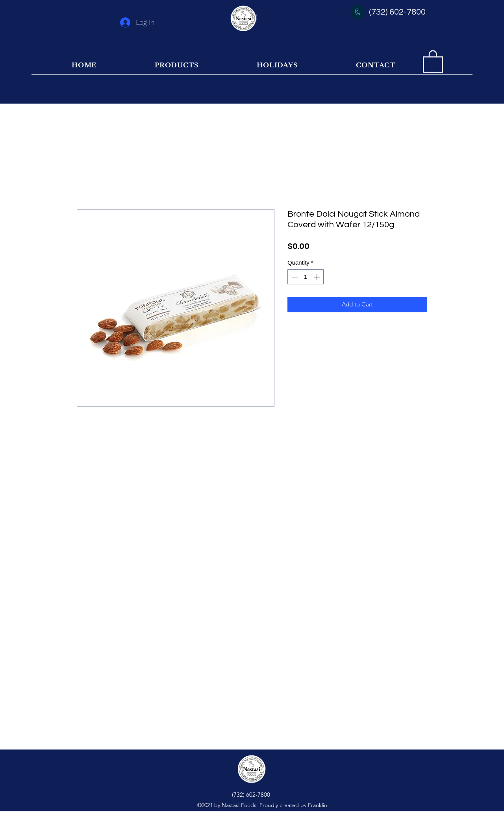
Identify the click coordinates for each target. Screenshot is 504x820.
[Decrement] (294, 277)
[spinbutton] (306, 277)
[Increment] (318, 277)
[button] (433, 61)
